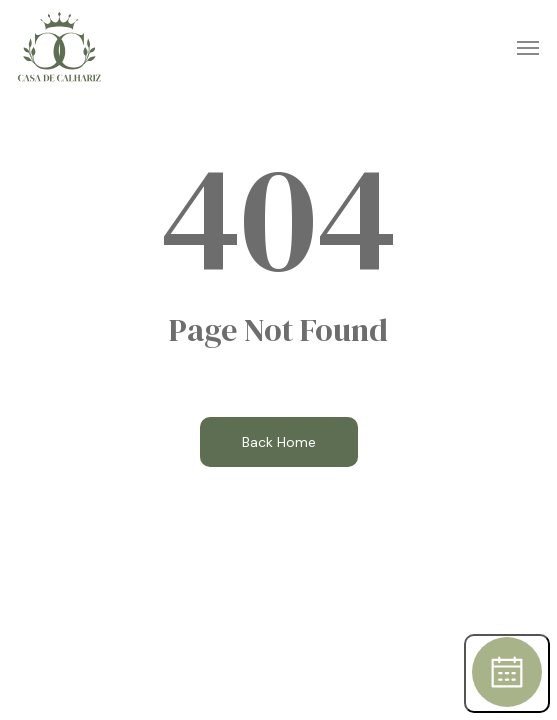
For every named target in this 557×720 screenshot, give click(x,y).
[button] (528, 47)
